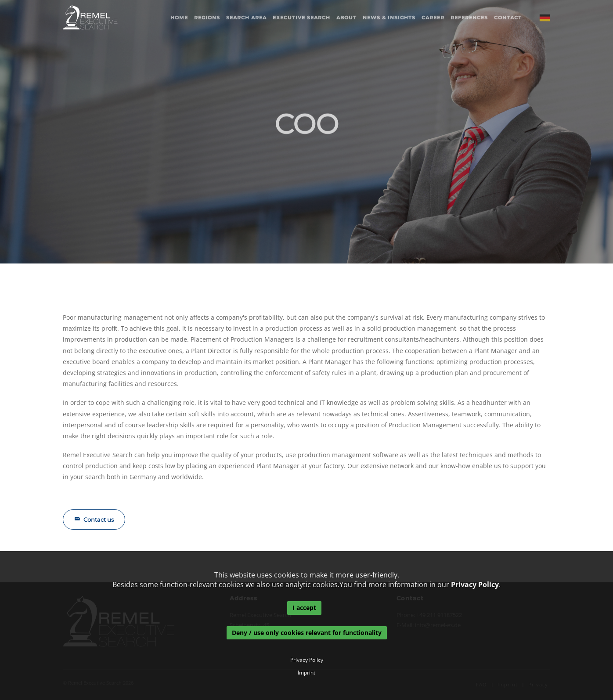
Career (433, 18)
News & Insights (389, 18)
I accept (304, 608)
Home (179, 18)
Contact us (94, 520)
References (469, 18)
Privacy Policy (475, 585)
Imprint (306, 673)
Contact (508, 18)
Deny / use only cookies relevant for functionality (307, 633)
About (346, 18)
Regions (207, 18)
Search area (246, 18)
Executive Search (301, 18)
